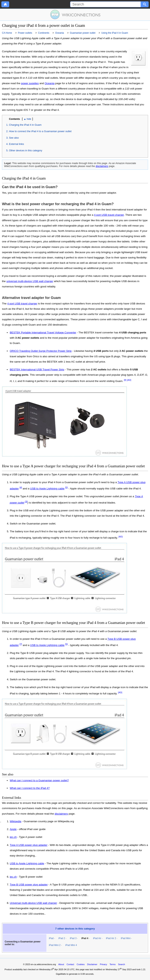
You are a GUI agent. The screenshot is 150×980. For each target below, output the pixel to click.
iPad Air (97, 938)
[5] (67, 487)
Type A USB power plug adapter (29, 845)
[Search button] (145, 4)
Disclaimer (92, 964)
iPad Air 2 (111, 938)
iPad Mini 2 (55, 945)
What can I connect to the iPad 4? (30, 788)
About (61, 964)
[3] (26, 502)
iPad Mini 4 (71, 945)
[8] (125, 380)
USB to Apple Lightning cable (47, 489)
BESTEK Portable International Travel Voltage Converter (43, 333)
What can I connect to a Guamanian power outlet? (39, 780)
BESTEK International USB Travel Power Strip (37, 370)
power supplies (30, 83)
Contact (70, 964)
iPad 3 (73, 938)
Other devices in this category (26, 150)
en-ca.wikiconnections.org (43, 964)
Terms (112, 964)
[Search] (105, 4)
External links (17, 144)
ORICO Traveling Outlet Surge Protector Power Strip (41, 351)
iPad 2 (62, 938)
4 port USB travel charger (109, 215)
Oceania (50, 83)
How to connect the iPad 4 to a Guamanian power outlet (40, 131)
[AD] (129, 380)
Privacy (103, 964)
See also (14, 138)
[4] (21, 487)
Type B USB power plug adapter (29, 885)
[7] (21, 644)
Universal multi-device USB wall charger (33, 903)
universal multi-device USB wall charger (30, 281)
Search (122, 964)
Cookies (81, 964)
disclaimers (102, 166)
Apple (13, 829)
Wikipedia (16, 821)
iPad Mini (125, 938)
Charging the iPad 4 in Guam (25, 125)
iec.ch (13, 837)
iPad (51, 938)
